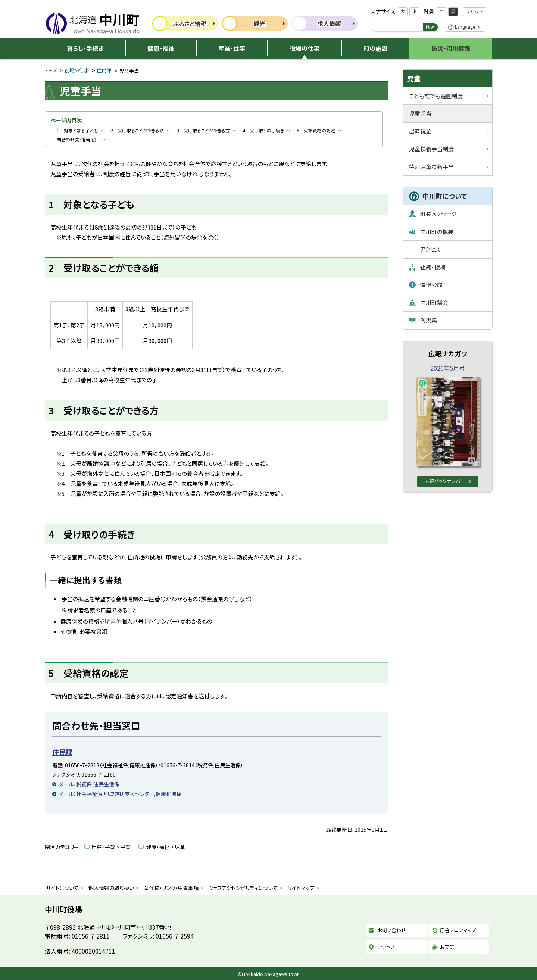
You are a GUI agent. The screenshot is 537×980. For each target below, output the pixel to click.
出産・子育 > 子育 (111, 847)
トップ (51, 70)
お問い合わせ (392, 930)
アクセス (386, 947)
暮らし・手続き (85, 48)
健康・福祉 (161, 48)
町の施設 (375, 48)
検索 (430, 27)
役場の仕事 (305, 48)
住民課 (104, 70)
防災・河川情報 (451, 48)
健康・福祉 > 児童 (166, 847)
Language (465, 27)
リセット (475, 12)
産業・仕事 (232, 48)
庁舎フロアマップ (458, 930)
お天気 (447, 947)
